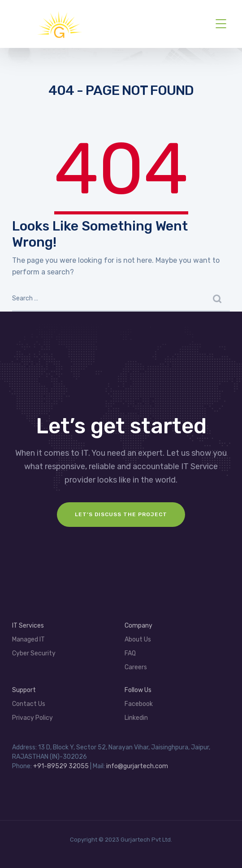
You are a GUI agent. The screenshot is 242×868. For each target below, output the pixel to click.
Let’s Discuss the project (121, 514)
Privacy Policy (32, 718)
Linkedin (136, 718)
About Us (138, 639)
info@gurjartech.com (137, 766)
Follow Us (138, 690)
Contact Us (29, 704)
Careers (136, 667)
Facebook (139, 704)
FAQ (130, 653)
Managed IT (28, 639)
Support (24, 690)
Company (138, 626)
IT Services (28, 626)
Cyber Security (34, 653)
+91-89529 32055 (61, 766)
